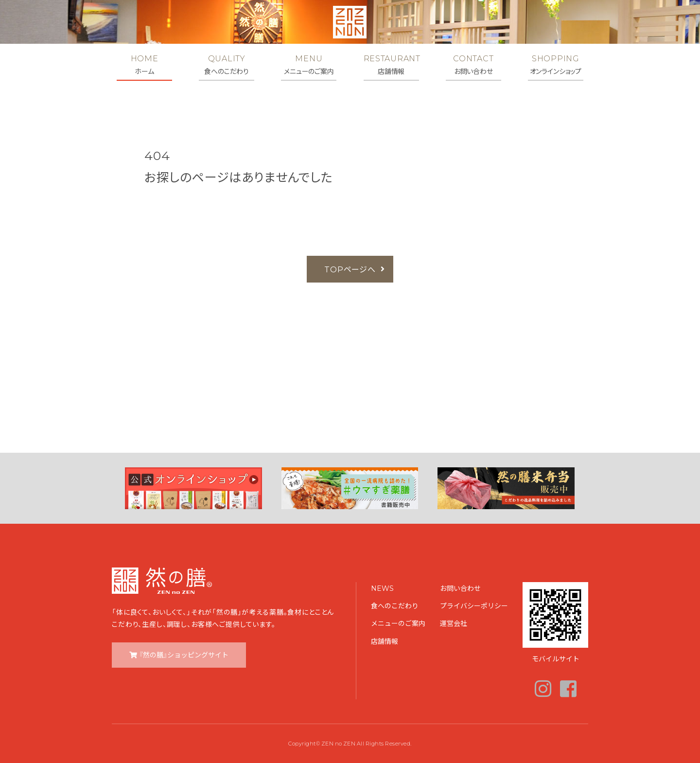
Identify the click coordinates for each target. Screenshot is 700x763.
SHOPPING (556, 65)
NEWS (382, 588)
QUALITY (227, 65)
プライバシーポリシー (474, 605)
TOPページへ (350, 269)
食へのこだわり (395, 605)
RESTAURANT (391, 65)
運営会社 (454, 623)
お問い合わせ (460, 588)
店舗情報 (385, 641)
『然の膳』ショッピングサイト (184, 655)
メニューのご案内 (398, 623)
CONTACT (473, 65)
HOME (144, 65)
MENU (309, 65)
